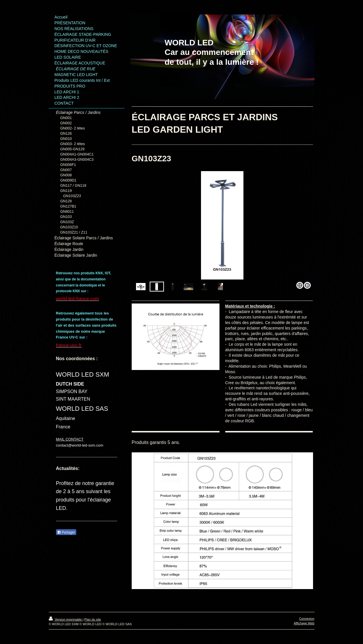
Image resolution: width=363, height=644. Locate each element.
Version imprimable (66, 619)
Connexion (307, 619)
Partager (66, 532)
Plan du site (93, 619)
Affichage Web (304, 623)
